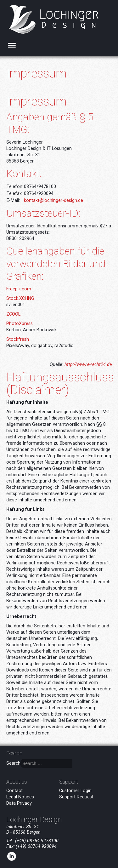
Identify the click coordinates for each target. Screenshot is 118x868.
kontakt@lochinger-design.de (53, 200)
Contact (14, 791)
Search (13, 763)
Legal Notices (20, 797)
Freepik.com (19, 289)
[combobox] (46, 763)
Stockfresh (18, 339)
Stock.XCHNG (20, 298)
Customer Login (75, 791)
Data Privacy (19, 803)
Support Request (76, 797)
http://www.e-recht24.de (88, 365)
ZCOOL (13, 314)
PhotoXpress (20, 324)
